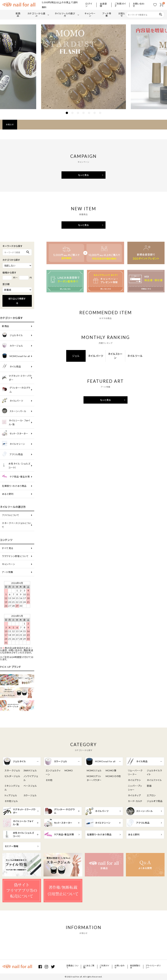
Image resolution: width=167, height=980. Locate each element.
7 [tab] (100, 113)
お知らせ (122, 15)
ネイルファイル (154, 780)
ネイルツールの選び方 (65, 15)
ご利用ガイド (120, 5)
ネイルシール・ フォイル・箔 (16, 422)
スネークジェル (12, 770)
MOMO (69, 770)
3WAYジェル (30, 770)
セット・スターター (15, 434)
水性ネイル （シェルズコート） (16, 466)
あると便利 (8, 494)
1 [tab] (67, 113)
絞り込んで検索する (17, 301)
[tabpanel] (83, 67)
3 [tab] (78, 113)
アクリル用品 (12, 454)
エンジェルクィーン (53, 772)
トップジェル (11, 795)
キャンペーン (90, 15)
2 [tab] (72, 113)
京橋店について (72, 967)
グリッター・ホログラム (16, 390)
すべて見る (8, 548)
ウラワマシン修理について (15, 556)
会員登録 (103, 5)
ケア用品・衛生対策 (16, 477)
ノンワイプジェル (31, 778)
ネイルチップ (134, 795)
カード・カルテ (135, 801)
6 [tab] (95, 113)
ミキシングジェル (12, 788)
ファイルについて (11, 515)
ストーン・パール (14, 411)
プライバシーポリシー (153, 967)
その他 (49, 780)
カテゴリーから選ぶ (36, 15)
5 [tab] (89, 113)
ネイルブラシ (134, 780)
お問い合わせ (139, 5)
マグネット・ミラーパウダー (17, 378)
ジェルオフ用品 (155, 801)
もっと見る (84, 175)
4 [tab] (83, 113)
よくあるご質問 (89, 967)
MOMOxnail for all (16, 356)
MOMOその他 (113, 776)
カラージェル (12, 346)
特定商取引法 (135, 967)
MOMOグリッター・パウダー (94, 778)
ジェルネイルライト (154, 772)
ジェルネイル (12, 335)
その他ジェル (11, 801)
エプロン (151, 795)
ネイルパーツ (12, 401)
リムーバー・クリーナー (135, 772)
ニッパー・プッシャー (135, 788)
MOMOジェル (94, 770)
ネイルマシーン (13, 444)
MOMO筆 (111, 770)
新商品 (18, 15)
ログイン (89, 5)
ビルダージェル (12, 776)
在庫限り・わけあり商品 (14, 486)
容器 (149, 786)
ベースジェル (30, 786)
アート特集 (107, 15)
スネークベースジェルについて (17, 525)
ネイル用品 (11, 367)
